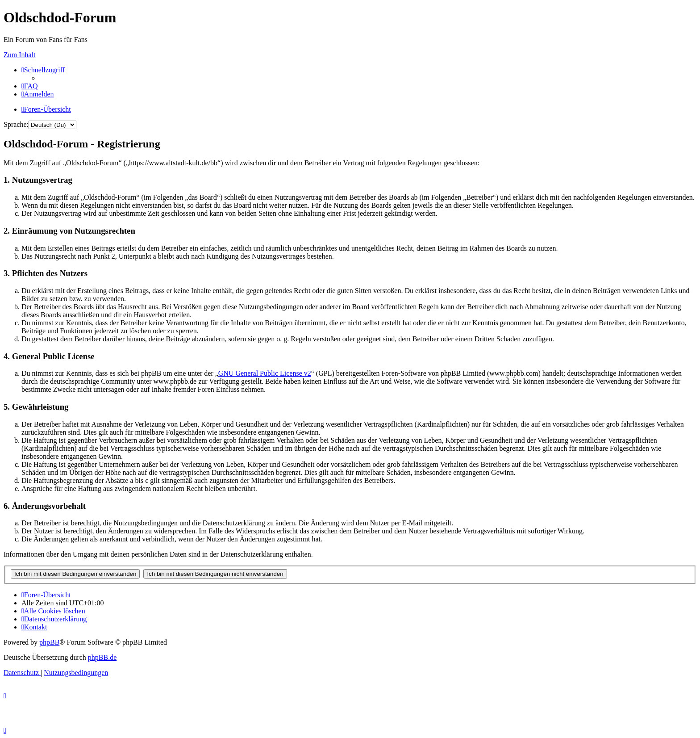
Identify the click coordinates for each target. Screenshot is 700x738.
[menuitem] (30, 86)
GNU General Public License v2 (265, 373)
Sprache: (16, 124)
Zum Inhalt (20, 55)
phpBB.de (102, 657)
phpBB (49, 642)
